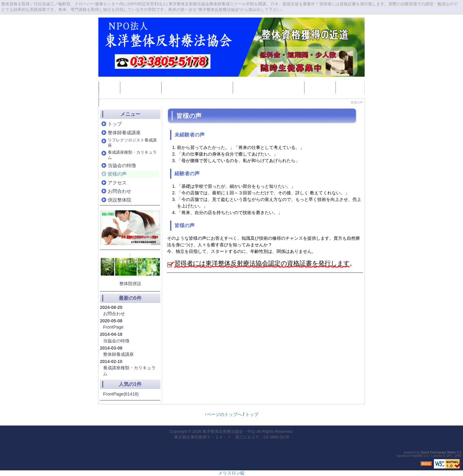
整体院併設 (130, 284)
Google (347, 87)
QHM (458, 456)
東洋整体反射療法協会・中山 (229, 431)
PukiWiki (417, 456)
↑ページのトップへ (223, 414)
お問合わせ (120, 191)
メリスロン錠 (232, 473)
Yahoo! (110, 100)
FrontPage (113, 327)
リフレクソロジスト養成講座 (197, 87)
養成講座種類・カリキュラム (268, 87)
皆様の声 (117, 174)
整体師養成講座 (141, 87)
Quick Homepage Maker (438, 452)
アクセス (117, 183)
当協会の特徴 (122, 165)
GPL (449, 456)
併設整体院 (320, 87)
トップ (109, 87)
